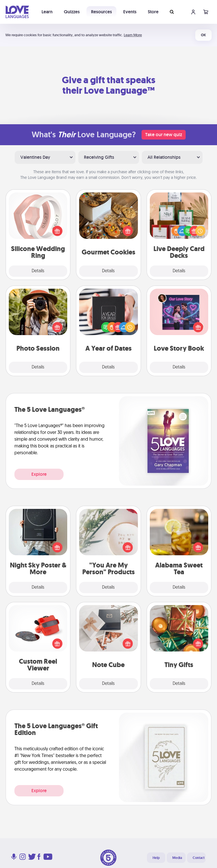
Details (38, 271)
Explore (39, 474)
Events (130, 12)
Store (153, 12)
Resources (101, 12)
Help (156, 858)
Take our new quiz (164, 135)
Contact (199, 858)
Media (177, 858)
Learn (47, 12)
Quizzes (72, 12)
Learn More (133, 35)
